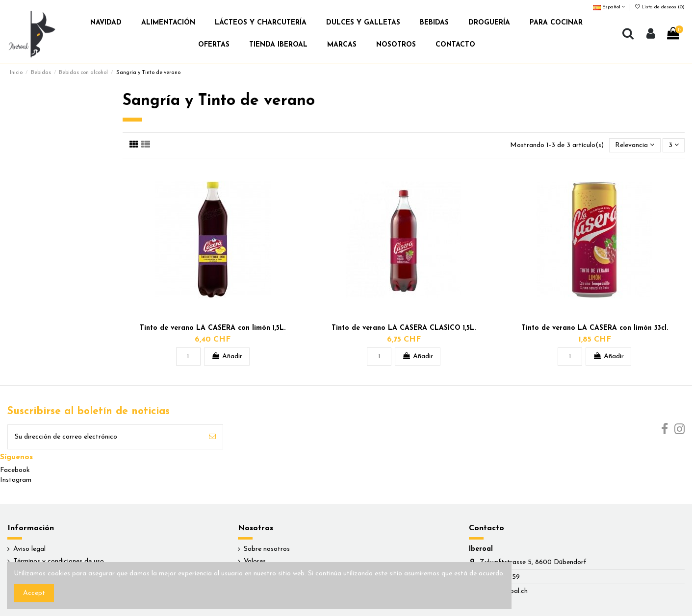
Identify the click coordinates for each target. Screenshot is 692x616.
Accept (34, 593)
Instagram (16, 480)
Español (609, 7)
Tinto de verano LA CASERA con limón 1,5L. (213, 328)
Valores (255, 561)
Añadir (227, 356)
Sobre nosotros (267, 549)
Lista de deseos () (660, 7)
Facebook (15, 470)
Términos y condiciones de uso (59, 561)
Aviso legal (29, 549)
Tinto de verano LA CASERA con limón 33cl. (595, 328)
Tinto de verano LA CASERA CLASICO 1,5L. (404, 328)
